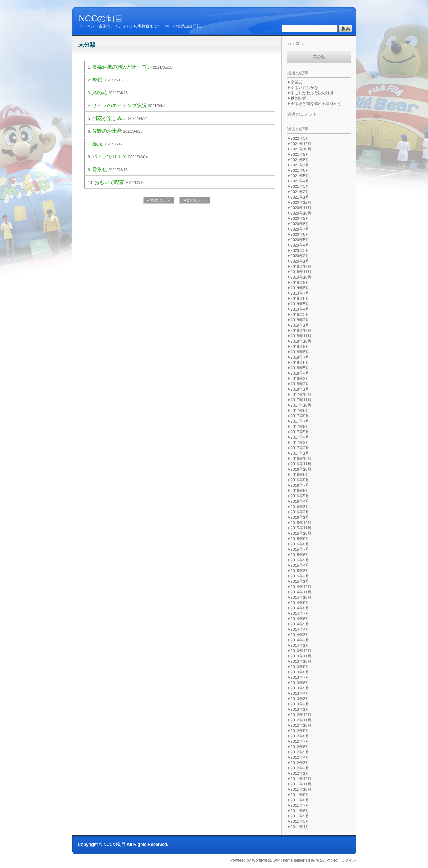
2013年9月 (300, 667)
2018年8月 (300, 352)
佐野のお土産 (107, 131)
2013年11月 (301, 656)
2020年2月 (300, 256)
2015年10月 (301, 533)
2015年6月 (300, 555)
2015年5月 (300, 560)
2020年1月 (300, 261)
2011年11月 (301, 784)
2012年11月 (301, 720)
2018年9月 (300, 346)
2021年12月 (301, 144)
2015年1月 (300, 581)
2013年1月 (300, 709)
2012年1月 (300, 773)
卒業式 (297, 82)
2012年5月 (300, 752)
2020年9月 (300, 218)
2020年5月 (300, 240)
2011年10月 (301, 789)
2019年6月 (300, 298)
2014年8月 (300, 608)
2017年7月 (300, 421)
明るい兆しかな (304, 88)
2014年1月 (300, 645)
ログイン (349, 860)
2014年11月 (301, 592)
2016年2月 (300, 512)
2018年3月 (300, 379)
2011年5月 (300, 816)
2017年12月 (301, 395)
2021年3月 (300, 186)
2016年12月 (301, 459)
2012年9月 (300, 731)
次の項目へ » (195, 200)
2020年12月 (301, 202)
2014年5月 (300, 624)
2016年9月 (300, 475)
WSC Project (327, 860)
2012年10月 (301, 725)
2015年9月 (300, 539)
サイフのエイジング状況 (120, 105)
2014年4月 (300, 629)
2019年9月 (300, 282)
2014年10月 (301, 597)
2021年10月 (301, 149)
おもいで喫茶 (109, 182)
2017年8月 (300, 416)
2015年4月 (300, 565)
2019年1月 (300, 325)
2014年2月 (300, 640)
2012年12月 (301, 715)
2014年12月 (301, 587)
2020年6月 (300, 234)
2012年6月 (300, 747)
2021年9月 (300, 154)
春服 (97, 144)
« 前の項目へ (159, 200)
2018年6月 (300, 362)
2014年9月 (300, 603)
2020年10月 (301, 213)
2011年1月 (300, 827)
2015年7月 (300, 549)
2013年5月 (300, 688)
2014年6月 (300, 619)
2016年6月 (300, 491)
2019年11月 (301, 272)
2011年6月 (300, 811)
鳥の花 (100, 92)
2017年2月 (300, 448)
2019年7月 (300, 293)
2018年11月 (301, 336)
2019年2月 (300, 320)
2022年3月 (300, 138)
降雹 (97, 80)
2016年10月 (301, 469)
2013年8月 (300, 672)
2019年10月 (301, 277)
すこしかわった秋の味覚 (312, 93)
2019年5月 (300, 304)
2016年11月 (301, 464)
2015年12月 (301, 523)
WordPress (261, 860)
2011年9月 (300, 795)
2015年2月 (300, 576)
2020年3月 (300, 250)
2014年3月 (300, 635)
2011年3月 (300, 821)
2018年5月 (300, 368)
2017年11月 (301, 400)
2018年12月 (301, 330)
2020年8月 (300, 224)
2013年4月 (300, 693)
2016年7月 (300, 485)
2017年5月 (300, 432)
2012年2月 (300, 768)
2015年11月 (301, 528)
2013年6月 (300, 683)
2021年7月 (300, 165)
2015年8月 (300, 544)
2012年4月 (300, 757)
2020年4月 (300, 245)
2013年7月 (300, 677)
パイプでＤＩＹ (110, 157)
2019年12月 (301, 266)
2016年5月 (300, 496)
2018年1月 (300, 389)
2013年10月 (301, 661)
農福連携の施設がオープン (122, 67)
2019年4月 (300, 309)
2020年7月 (300, 229)
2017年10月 (301, 405)
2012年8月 (300, 736)
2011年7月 (300, 805)
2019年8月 (300, 288)
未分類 (319, 57)
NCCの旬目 (101, 18)
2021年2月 (300, 192)
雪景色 (100, 169)
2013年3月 (300, 699)
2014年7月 (300, 613)
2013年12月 (301, 651)
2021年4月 (300, 181)
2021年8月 (300, 160)
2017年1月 (300, 453)
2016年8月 (300, 480)
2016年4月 (300, 501)
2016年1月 (300, 517)
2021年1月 (300, 197)
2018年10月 (301, 341)
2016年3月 (300, 507)
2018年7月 (300, 357)
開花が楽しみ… (110, 118)
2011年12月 (301, 779)
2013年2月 (300, 704)
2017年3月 (300, 443)
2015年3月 (300, 571)
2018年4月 (300, 373)
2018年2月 (300, 384)
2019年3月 (300, 314)
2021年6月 (300, 170)
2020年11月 (301, 208)
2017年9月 (300, 411)
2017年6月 (300, 427)
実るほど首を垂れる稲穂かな (316, 104)
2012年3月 (300, 763)
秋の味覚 (298, 98)
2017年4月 (300, 437)
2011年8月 (300, 800)
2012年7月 (300, 741)
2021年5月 (300, 176)
